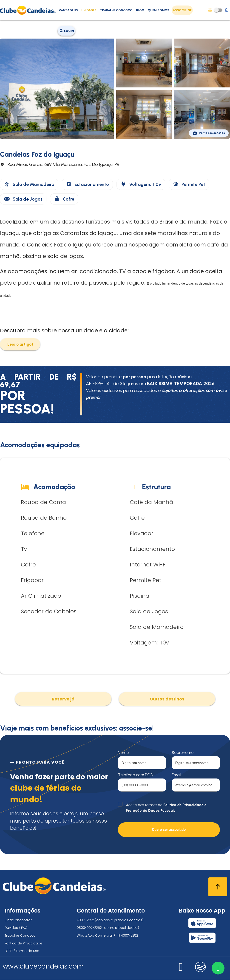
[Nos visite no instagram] (181, 970)
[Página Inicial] (29, 10)
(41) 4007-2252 (126, 935)
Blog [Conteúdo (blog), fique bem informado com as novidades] (140, 10)
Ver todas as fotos (209, 133)
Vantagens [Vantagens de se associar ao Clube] (68, 10)
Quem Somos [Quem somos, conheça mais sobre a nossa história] (159, 10)
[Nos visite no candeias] (201, 967)
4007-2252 (85, 920)
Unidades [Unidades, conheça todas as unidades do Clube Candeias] (89, 10)
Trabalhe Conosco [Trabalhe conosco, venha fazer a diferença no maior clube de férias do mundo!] (116, 10)
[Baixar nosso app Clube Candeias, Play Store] (202, 938)
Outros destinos (167, 699)
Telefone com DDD (136, 775)
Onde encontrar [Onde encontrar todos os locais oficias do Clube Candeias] (18, 920)
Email (176, 775)
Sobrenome (183, 753)
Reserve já (63, 699)
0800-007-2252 (89, 928)
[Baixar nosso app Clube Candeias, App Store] (202, 923)
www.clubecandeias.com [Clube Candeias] (43, 966)
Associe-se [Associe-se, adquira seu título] (182, 10)
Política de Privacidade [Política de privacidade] (24, 943)
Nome (123, 753)
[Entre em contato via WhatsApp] (218, 968)
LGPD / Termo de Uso (22, 951)
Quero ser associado (169, 830)
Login (66, 31)
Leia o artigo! (20, 344)
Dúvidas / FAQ (16, 928)
